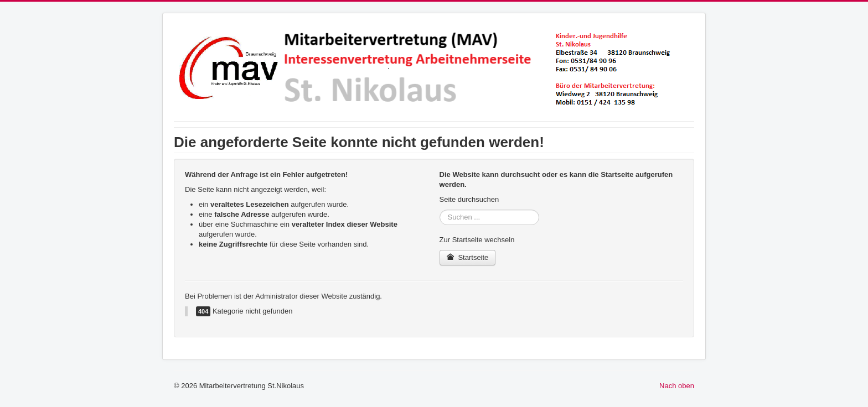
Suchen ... (440, 210)
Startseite (468, 257)
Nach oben (677, 386)
